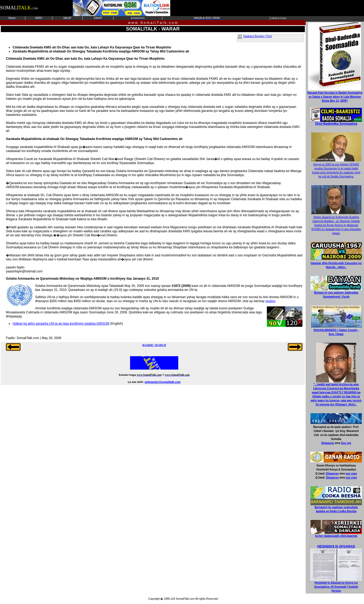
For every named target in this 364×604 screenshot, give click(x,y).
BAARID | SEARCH (154, 345)
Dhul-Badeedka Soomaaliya (336, 122)
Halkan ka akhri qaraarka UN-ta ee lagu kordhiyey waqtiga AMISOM (61, 324)
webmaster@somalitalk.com (162, 382)
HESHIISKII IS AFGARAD (336, 546)
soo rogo (351, 474)
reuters (270, 301)
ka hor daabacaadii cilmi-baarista (336, 534)
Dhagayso (328, 443)
